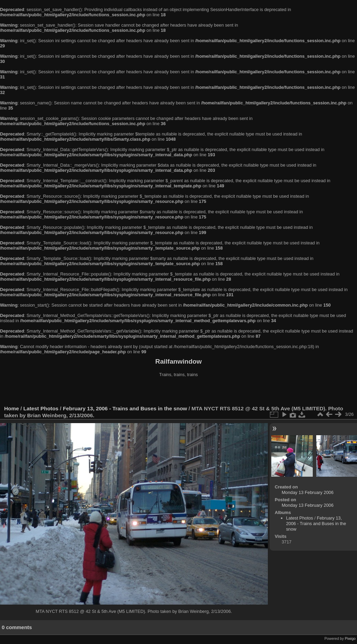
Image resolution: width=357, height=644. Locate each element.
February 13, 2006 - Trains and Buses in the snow (125, 408)
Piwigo (350, 638)
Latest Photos (41, 408)
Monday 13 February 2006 (308, 492)
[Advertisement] (179, 392)
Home (12, 408)
